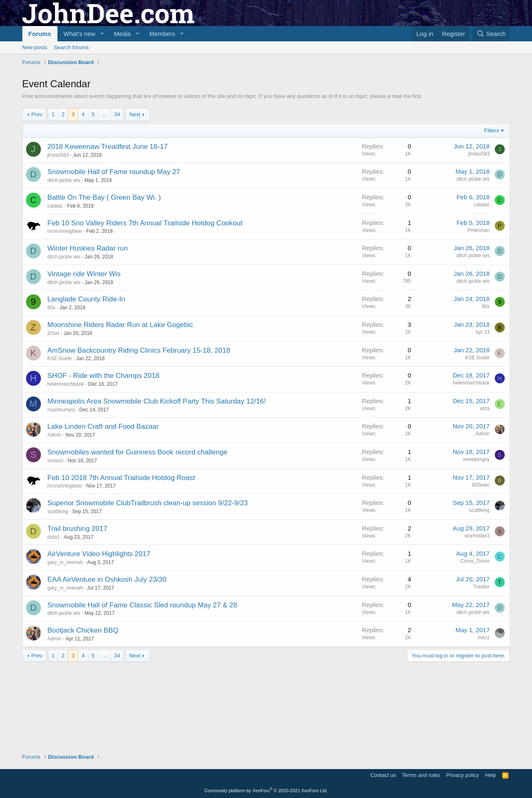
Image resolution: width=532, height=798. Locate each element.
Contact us (383, 775)
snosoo (56, 543)
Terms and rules (421, 775)
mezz (484, 720)
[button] (102, 34)
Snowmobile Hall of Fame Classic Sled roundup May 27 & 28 (142, 688)
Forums (40, 34)
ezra (485, 491)
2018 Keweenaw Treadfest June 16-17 (108, 229)
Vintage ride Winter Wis (84, 357)
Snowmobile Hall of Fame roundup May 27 (114, 254)
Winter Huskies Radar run (88, 331)
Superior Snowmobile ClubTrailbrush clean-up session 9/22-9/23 (148, 586)
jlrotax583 (58, 238)
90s (51, 390)
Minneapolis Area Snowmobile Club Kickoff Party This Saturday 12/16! (157, 484)
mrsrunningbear (65, 314)
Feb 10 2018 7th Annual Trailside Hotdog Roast (121, 560)
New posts (35, 47)
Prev (37, 197)
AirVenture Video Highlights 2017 (99, 637)
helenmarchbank (66, 467)
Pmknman (478, 313)
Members (162, 34)
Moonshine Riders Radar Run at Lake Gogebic (120, 407)
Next (135, 197)
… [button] (104, 197)
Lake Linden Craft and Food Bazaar (103, 509)
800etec (481, 568)
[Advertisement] (173, 91)
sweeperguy (476, 542)
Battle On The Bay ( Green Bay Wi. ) (104, 280)
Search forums (71, 47)
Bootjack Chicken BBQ (83, 713)
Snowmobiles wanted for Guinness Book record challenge (138, 535)
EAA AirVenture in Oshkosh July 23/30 (107, 662)
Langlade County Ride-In (86, 382)
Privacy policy (462, 775)
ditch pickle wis (64, 263)
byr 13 (483, 415)
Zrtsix (54, 416)
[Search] (491, 34)
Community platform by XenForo (266, 791)
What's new (80, 34)
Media (122, 34)
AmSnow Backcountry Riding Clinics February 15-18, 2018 (139, 433)
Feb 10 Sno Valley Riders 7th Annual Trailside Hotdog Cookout (145, 306)
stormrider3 (477, 619)
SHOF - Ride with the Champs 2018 (104, 458)
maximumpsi (61, 492)
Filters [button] (492, 213)
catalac (55, 289)
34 (117, 197)
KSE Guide (60, 441)
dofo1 (54, 620)
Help (490, 775)
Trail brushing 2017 (78, 611)
